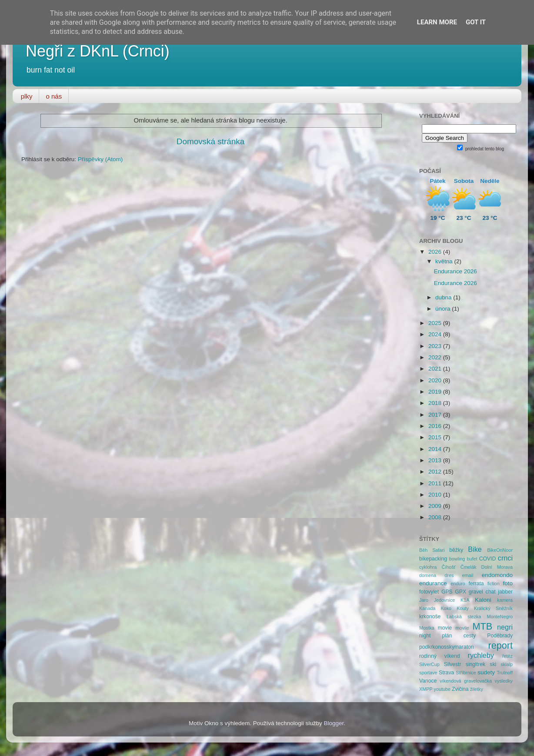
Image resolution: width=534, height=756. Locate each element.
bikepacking (433, 559)
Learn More (437, 22)
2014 (436, 449)
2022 (436, 357)
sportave (428, 673)
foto (508, 583)
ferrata (476, 584)
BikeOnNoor (500, 550)
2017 (436, 415)
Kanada (427, 608)
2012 (436, 472)
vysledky (504, 681)
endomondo (497, 575)
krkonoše (430, 617)
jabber (505, 592)
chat (491, 592)
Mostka (427, 628)
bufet (472, 559)
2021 (436, 369)
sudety (486, 672)
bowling (457, 559)
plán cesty (459, 636)
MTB (483, 626)
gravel (476, 592)
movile (462, 628)
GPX (461, 592)
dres (449, 575)
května (445, 261)
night (425, 636)
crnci (505, 558)
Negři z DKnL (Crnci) (98, 51)
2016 (436, 426)
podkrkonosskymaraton (447, 647)
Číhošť (448, 567)
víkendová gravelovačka (466, 681)
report (501, 645)
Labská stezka (464, 617)
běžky (456, 550)
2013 (436, 460)
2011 (436, 483)
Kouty (463, 608)
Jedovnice (445, 600)
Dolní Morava (497, 567)
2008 (436, 517)
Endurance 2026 (456, 271)
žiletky (477, 689)
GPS (447, 592)
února (444, 309)
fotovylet (429, 592)
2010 (436, 495)
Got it (476, 22)
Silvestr (453, 664)
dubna (444, 297)
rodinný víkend (440, 656)
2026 (436, 252)
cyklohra (428, 567)
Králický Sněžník (493, 608)
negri (505, 627)
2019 (436, 392)
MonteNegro (500, 617)
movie (445, 628)
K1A (465, 600)
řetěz (507, 656)
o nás (54, 96)
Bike (475, 549)
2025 (436, 323)
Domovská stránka (210, 141)
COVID (487, 559)
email (468, 575)
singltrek (476, 664)
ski (493, 664)
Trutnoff (505, 673)
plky (27, 96)
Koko (446, 608)
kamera (505, 600)
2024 (436, 334)
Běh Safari (432, 550)
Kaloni (483, 600)
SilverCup (429, 664)
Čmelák (469, 567)
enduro (458, 584)
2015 (436, 437)
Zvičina (460, 689)
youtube (442, 689)
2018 (436, 403)
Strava (446, 673)
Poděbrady (500, 636)
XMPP (426, 689)
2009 (436, 506)
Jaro (424, 600)
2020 (436, 380)
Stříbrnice (466, 673)
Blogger (334, 723)
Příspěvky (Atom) (100, 159)
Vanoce (428, 681)
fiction (494, 584)
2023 (436, 346)
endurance (433, 583)
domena (428, 575)
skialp (507, 664)
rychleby (481, 655)
